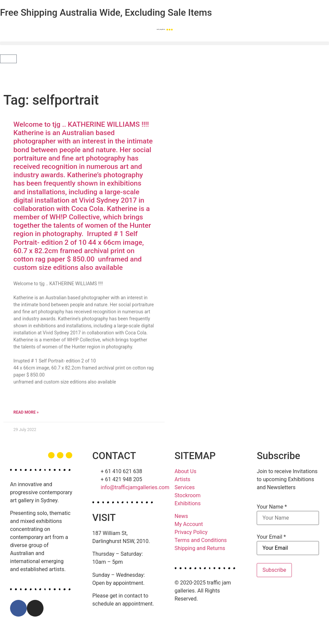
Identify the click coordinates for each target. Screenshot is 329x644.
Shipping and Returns (200, 548)
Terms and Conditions (201, 540)
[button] (164, 43)
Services (185, 487)
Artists (183, 479)
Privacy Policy (191, 532)
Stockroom (188, 495)
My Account (189, 524)
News (181, 516)
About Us (186, 471)
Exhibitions (188, 503)
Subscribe (274, 570)
